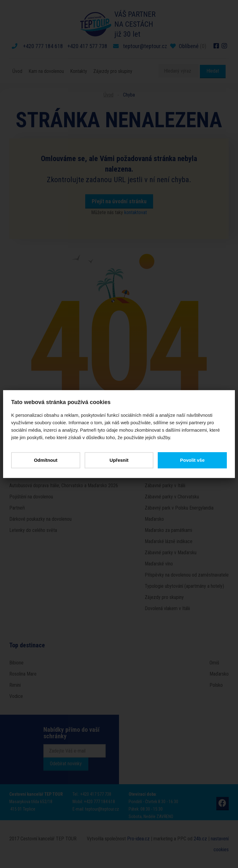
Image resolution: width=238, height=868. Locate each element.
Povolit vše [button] (191, 460)
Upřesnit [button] (119, 460)
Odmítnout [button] (46, 460)
